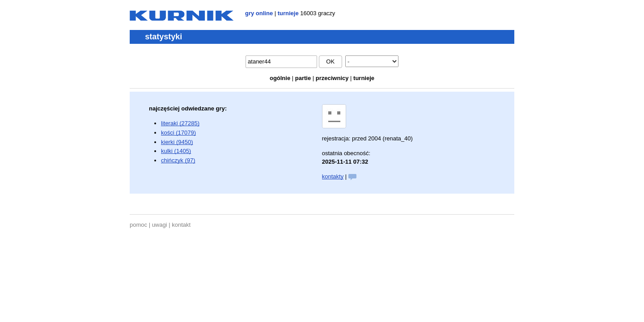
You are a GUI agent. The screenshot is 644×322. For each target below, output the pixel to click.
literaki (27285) (180, 123)
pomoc (138, 225)
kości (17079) (178, 133)
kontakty (333, 176)
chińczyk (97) (178, 160)
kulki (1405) (176, 151)
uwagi (160, 225)
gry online (259, 13)
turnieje (288, 13)
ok (330, 61)
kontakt (181, 225)
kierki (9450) (177, 142)
